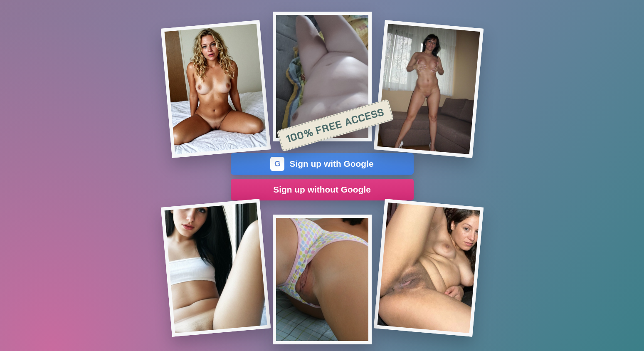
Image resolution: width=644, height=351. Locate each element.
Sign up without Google (322, 189)
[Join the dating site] (215, 89)
